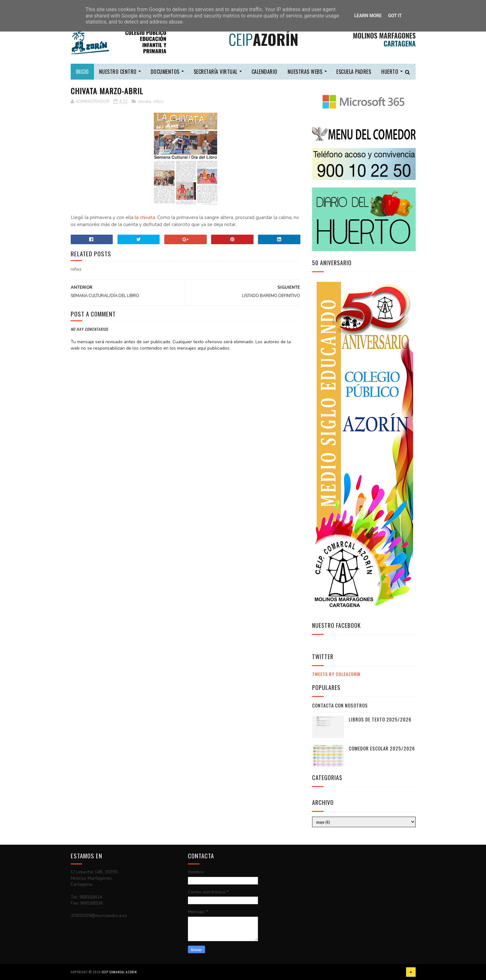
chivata (144, 102)
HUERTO (390, 72)
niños (159, 102)
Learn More (368, 16)
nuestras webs (305, 72)
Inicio (82, 72)
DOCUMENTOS (165, 72)
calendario (264, 72)
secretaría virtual (216, 72)
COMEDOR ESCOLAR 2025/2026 (382, 748)
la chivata (145, 217)
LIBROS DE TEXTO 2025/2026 (380, 719)
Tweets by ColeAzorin (336, 674)
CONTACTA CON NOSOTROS (340, 705)
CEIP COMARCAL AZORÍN (119, 972)
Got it (395, 16)
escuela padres (354, 72)
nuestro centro (118, 72)
